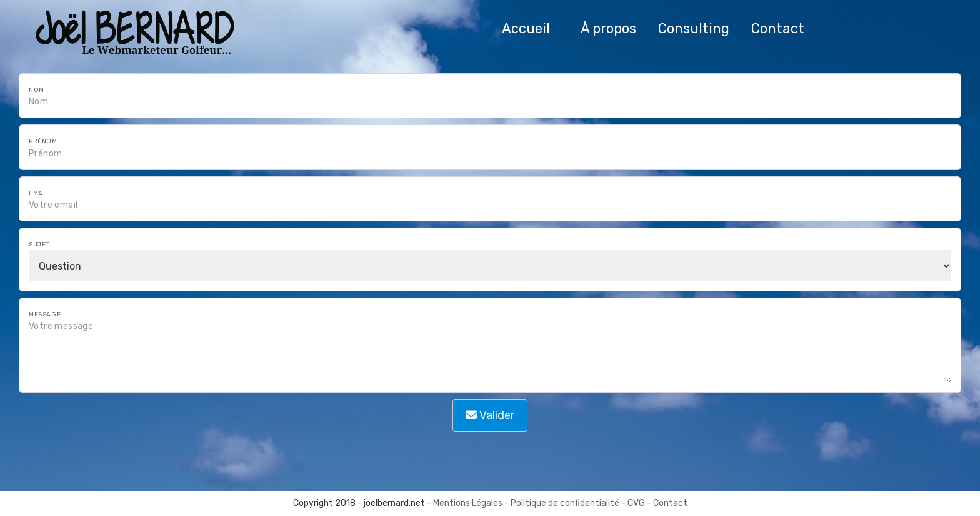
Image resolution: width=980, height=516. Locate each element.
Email (39, 193)
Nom (37, 90)
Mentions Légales (468, 503)
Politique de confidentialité (565, 503)
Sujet (39, 245)
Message (45, 315)
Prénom (43, 141)
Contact (670, 503)
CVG (637, 503)
